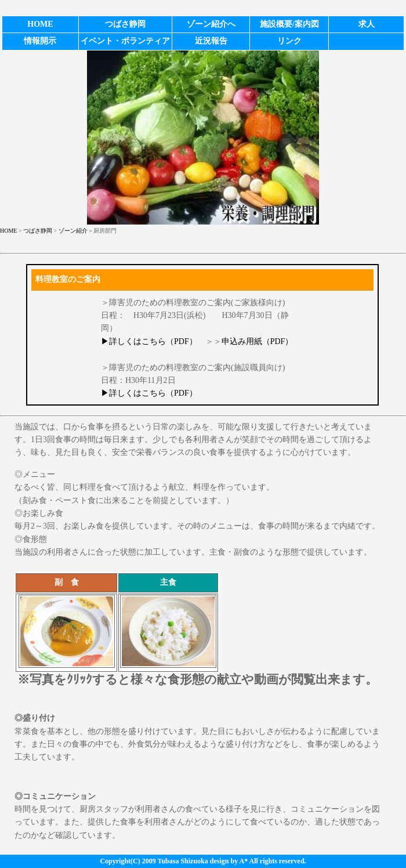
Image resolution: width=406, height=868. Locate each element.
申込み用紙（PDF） (258, 341)
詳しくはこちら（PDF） (153, 341)
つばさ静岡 (38, 231)
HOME (8, 231)
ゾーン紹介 (73, 231)
